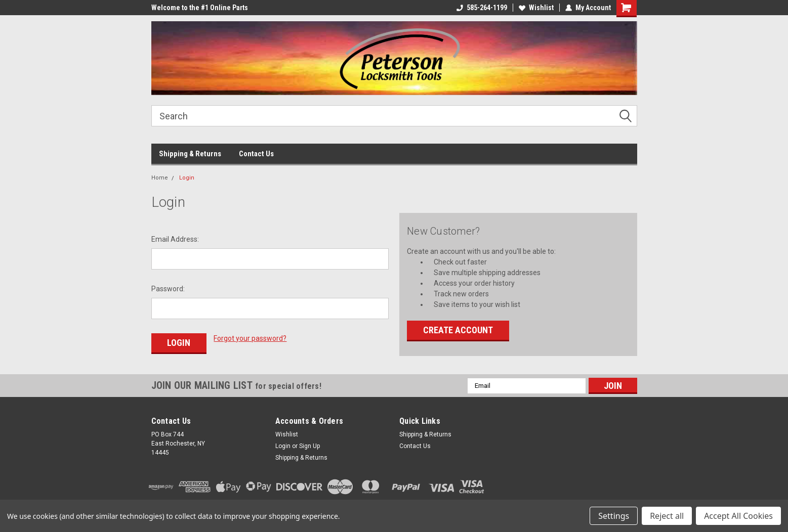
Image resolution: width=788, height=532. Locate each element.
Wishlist (536, 8)
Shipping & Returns (190, 154)
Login (187, 178)
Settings (614, 516)
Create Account (458, 330)
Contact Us (256, 154)
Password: (168, 289)
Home (160, 178)
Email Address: (175, 239)
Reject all (667, 516)
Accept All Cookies (738, 516)
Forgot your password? (250, 338)
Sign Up (309, 446)
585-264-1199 (482, 8)
